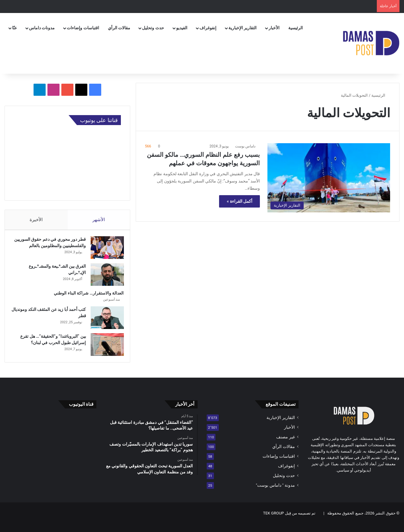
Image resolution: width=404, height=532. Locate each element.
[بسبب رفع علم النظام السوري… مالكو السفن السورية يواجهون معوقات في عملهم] (329, 178)
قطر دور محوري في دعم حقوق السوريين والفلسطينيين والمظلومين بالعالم (52, 249)
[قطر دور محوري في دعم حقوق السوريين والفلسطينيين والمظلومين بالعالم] (104, 251)
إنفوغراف (208, 28)
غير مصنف (285, 445)
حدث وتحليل (153, 28)
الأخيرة (36, 220)
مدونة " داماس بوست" (275, 493)
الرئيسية (296, 28)
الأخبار (274, 28)
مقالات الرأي (119, 28)
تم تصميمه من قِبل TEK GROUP (289, 521)
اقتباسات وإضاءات (83, 28)
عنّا (15, 28)
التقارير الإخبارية (242, 28)
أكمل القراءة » (239, 201)
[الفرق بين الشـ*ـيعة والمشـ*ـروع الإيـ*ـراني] (104, 280)
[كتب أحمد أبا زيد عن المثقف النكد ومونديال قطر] (104, 323)
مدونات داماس (42, 28)
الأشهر (99, 220)
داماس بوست (245, 146)
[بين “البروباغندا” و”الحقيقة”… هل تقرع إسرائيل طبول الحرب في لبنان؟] (104, 350)
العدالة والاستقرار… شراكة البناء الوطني (86, 298)
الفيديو (182, 28)
